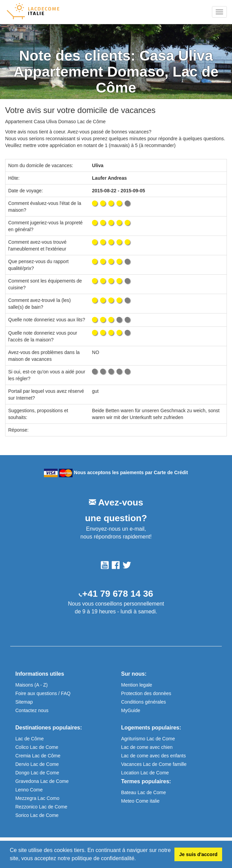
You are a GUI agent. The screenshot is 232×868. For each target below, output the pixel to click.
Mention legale (137, 685)
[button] (138, 859)
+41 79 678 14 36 (118, 594)
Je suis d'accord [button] (198, 854)
